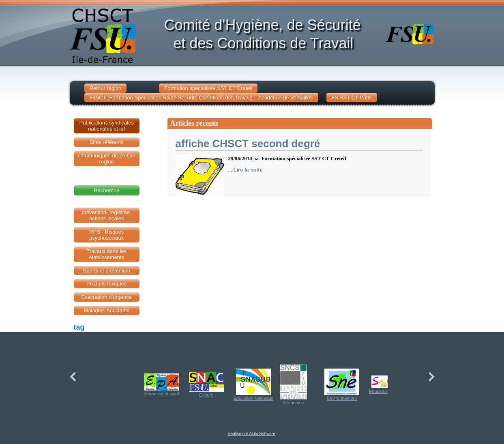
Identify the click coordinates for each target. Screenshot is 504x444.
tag (79, 327)
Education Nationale (253, 385)
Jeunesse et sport (162, 385)
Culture (206, 385)
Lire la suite (248, 170)
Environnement (342, 385)
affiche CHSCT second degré (248, 144)
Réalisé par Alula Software (251, 434)
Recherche (293, 385)
